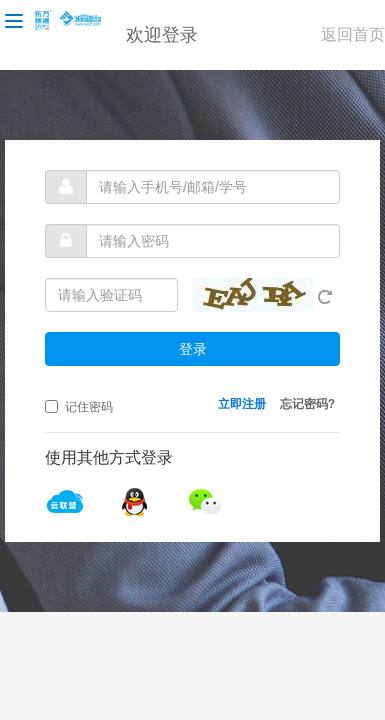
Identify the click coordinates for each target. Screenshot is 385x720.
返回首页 (353, 34)
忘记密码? (307, 404)
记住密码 (79, 407)
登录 (193, 349)
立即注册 (242, 404)
